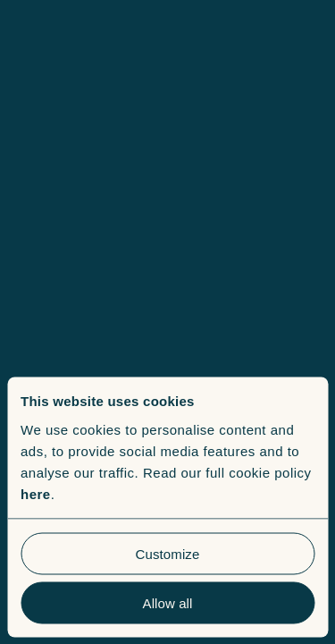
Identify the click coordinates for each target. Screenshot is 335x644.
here (36, 493)
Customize (168, 553)
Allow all (168, 602)
